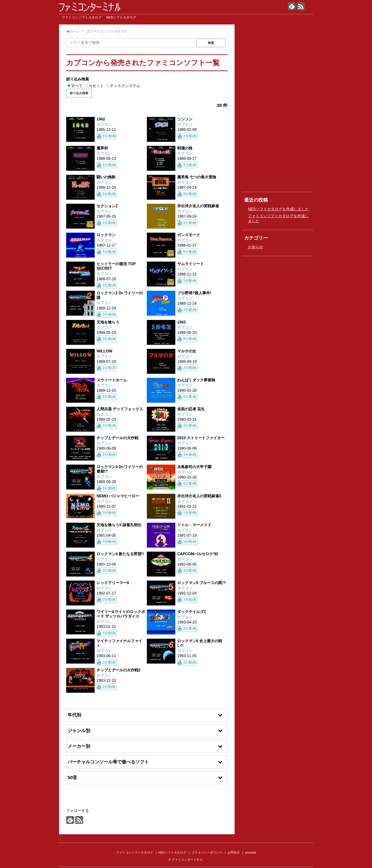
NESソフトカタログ (121, 17)
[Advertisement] (277, 110)
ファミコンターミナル (90, 7)
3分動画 (109, 136)
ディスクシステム (125, 86)
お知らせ (256, 247)
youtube (251, 852)
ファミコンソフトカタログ (82, 17)
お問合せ (234, 852)
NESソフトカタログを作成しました (278, 209)
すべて (77, 86)
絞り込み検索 (78, 79)
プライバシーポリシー (207, 852)
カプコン (104, 124)
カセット (96, 86)
